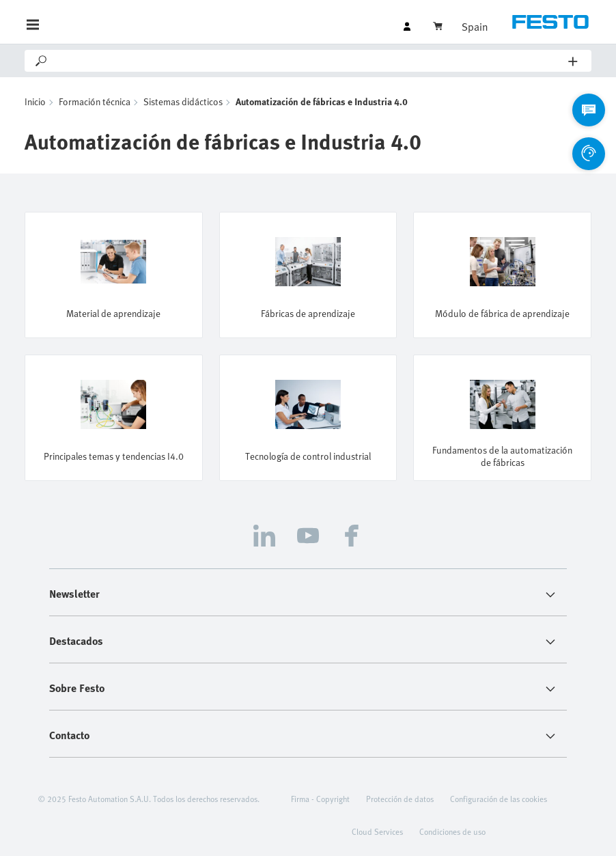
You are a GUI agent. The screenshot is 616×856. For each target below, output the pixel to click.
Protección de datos (400, 799)
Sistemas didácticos (183, 101)
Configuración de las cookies (499, 799)
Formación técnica (95, 101)
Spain (475, 27)
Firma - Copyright (320, 799)
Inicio (35, 101)
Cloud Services (377, 831)
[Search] (309, 61)
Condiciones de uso (452, 831)
